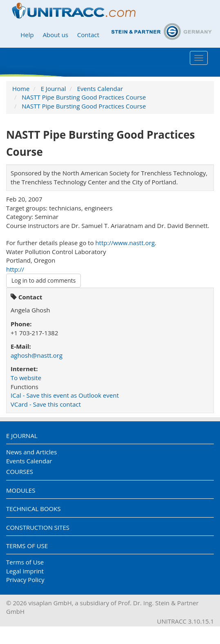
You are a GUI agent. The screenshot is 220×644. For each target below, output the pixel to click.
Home (21, 89)
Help (27, 35)
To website (26, 378)
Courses (20, 471)
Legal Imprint (25, 571)
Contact (88, 35)
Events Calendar (100, 89)
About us (56, 35)
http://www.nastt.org (125, 243)
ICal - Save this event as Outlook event (65, 395)
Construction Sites (38, 527)
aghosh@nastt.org (37, 355)
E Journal (53, 89)
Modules (21, 490)
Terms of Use (27, 546)
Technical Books (33, 509)
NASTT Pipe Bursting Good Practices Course (84, 97)
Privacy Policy (25, 580)
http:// (15, 269)
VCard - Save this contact (46, 404)
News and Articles (31, 452)
